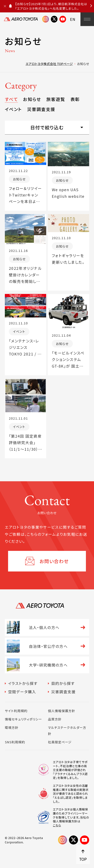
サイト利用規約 (16, 711)
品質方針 (55, 719)
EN (73, 19)
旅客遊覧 (56, 99)
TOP (83, 859)
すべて (11, 99)
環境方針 (12, 727)
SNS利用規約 (15, 742)
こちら (57, 825)
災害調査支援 (41, 109)
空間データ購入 (22, 692)
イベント (13, 109)
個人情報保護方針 (62, 711)
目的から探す (63, 683)
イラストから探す (23, 683)
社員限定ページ (60, 742)
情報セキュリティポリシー (23, 719)
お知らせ (32, 99)
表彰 (75, 99)
